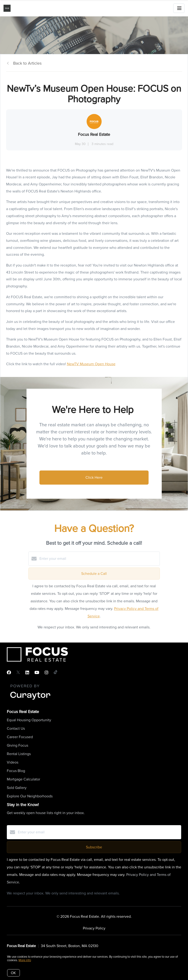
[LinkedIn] (27, 673)
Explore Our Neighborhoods (30, 796)
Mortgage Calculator (23, 779)
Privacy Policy (94, 928)
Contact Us (16, 728)
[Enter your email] (99, 559)
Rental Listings (19, 754)
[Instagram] (46, 673)
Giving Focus (17, 745)
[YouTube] (37, 673)
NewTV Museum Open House (91, 364)
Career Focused (20, 737)
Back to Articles (27, 63)
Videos (13, 762)
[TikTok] (56, 673)
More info (25, 960)
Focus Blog (16, 771)
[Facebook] (9, 673)
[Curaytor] (30, 700)
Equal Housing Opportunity (29, 720)
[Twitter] (18, 673)
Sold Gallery (17, 788)
